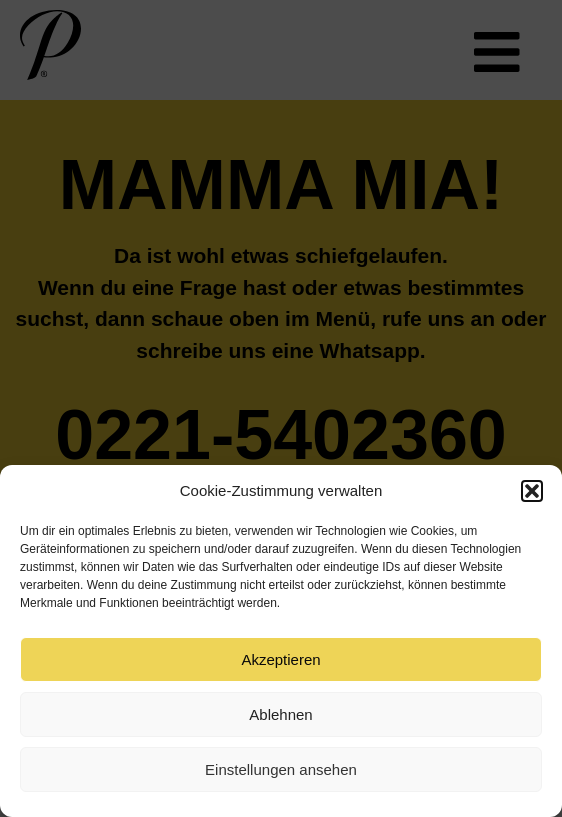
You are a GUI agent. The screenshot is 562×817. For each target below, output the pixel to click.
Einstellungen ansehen (281, 769)
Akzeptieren (280, 659)
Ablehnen (280, 714)
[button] (532, 491)
